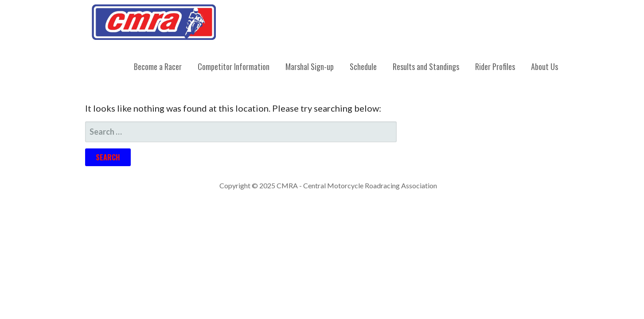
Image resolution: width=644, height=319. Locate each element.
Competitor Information (234, 66)
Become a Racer (158, 66)
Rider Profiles (495, 66)
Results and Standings (426, 66)
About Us (544, 66)
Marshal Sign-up (310, 66)
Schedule (363, 66)
